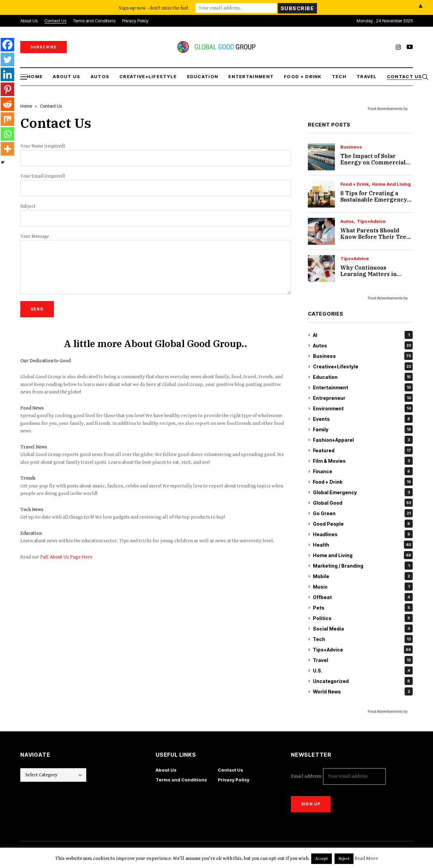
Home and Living (391, 184)
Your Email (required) (156, 185)
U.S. (363, 670)
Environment (363, 408)
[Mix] (7, 119)
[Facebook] (7, 45)
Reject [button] (344, 859)
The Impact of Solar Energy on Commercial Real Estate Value (373, 162)
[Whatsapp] (7, 134)
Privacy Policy (234, 780)
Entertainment (363, 387)
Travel (363, 660)
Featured (363, 450)
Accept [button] (322, 859)
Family (363, 429)
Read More (366, 858)
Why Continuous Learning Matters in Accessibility (369, 274)
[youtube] (410, 47)
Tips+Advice (371, 221)
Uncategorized (363, 681)
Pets (363, 608)
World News (363, 691)
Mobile (363, 576)
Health (363, 545)
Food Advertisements (385, 109)
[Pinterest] (7, 89)
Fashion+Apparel (363, 440)
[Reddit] (7, 104)
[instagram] (398, 47)
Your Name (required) (156, 155)
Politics (363, 618)
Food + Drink (355, 184)
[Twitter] (7, 60)
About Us (166, 770)
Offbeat (363, 597)
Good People (363, 524)
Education (363, 377)
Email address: (338, 776)
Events (363, 419)
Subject (156, 215)
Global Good (363, 503)
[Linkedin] (7, 74)
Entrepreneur (363, 398)
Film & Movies (363, 461)
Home (26, 106)
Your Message (156, 264)
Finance (363, 471)
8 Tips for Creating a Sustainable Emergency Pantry (374, 200)
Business (351, 147)
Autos (347, 221)
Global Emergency (363, 492)
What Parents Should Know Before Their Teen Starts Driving (375, 237)
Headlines (363, 534)
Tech (363, 639)
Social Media (363, 629)
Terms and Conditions (181, 780)
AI (363, 335)
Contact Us (231, 770)
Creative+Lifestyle (363, 366)
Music (363, 587)
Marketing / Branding (363, 566)
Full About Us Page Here (66, 557)
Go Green (363, 513)
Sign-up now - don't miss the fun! (153, 7)
